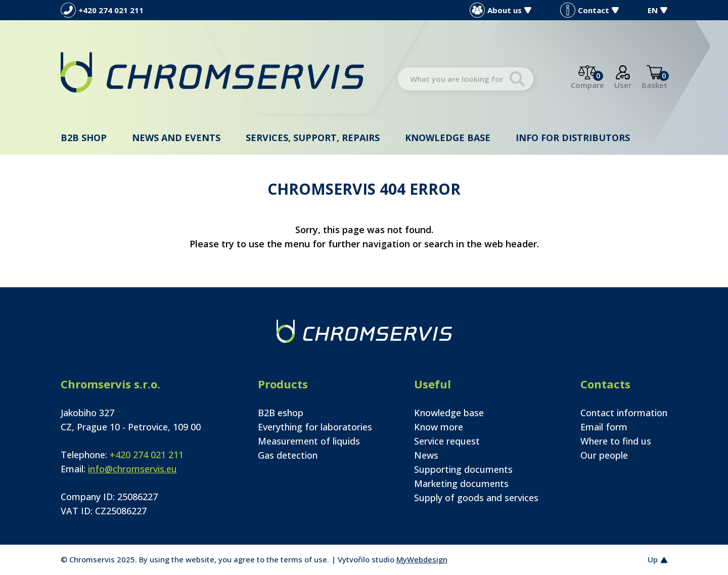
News (426, 455)
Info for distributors (573, 138)
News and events (176, 138)
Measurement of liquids (309, 441)
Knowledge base (448, 138)
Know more (439, 427)
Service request (447, 441)
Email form (604, 427)
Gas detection (288, 455)
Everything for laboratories (315, 427)
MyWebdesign (422, 559)
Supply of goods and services (476, 498)
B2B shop (84, 138)
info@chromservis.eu (132, 469)
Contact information (624, 413)
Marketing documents (461, 483)
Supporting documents (463, 469)
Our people (604, 455)
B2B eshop (281, 413)
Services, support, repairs (313, 138)
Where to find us (616, 441)
